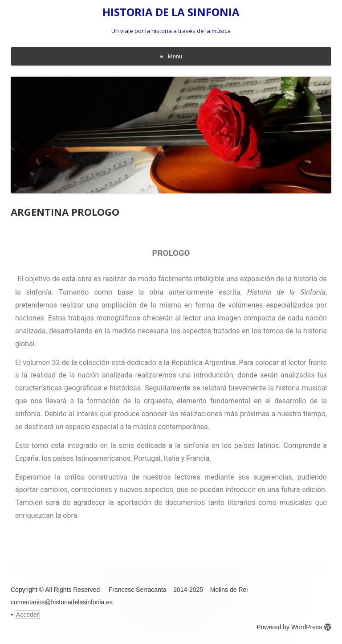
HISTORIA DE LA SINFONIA (171, 12)
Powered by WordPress (294, 627)
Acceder (27, 615)
